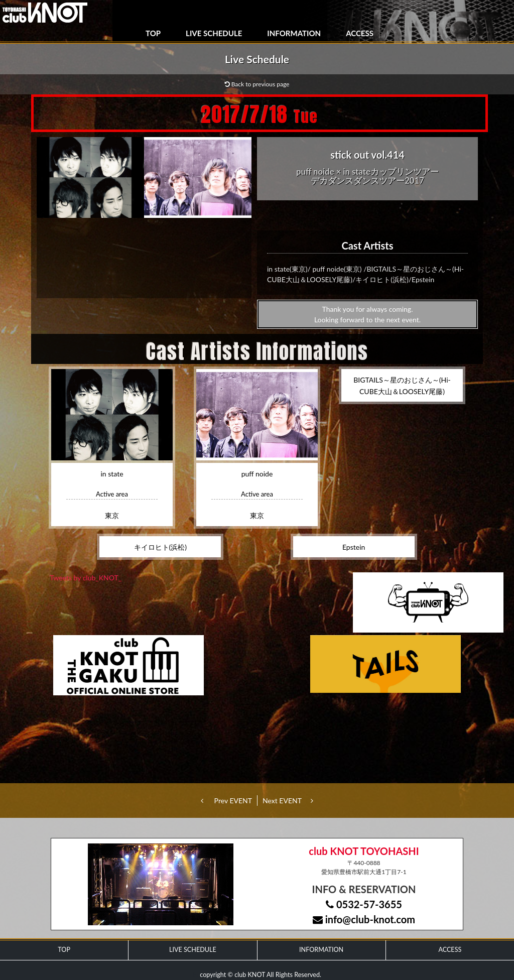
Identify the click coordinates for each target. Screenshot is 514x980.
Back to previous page (257, 84)
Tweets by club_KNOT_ (86, 578)
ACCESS (360, 33)
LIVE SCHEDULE (214, 33)
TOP (153, 33)
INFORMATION (294, 33)
